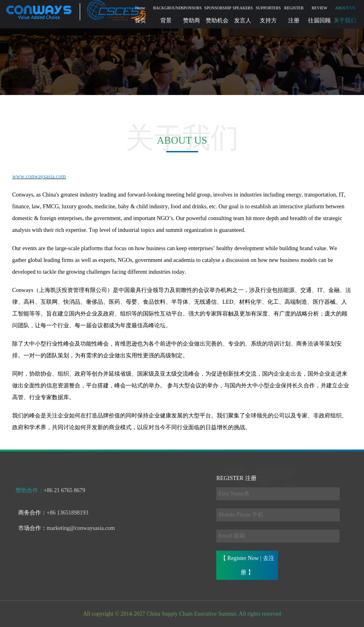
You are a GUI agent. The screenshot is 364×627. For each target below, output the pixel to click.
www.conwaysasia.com (39, 176)
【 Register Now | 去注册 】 (247, 565)
